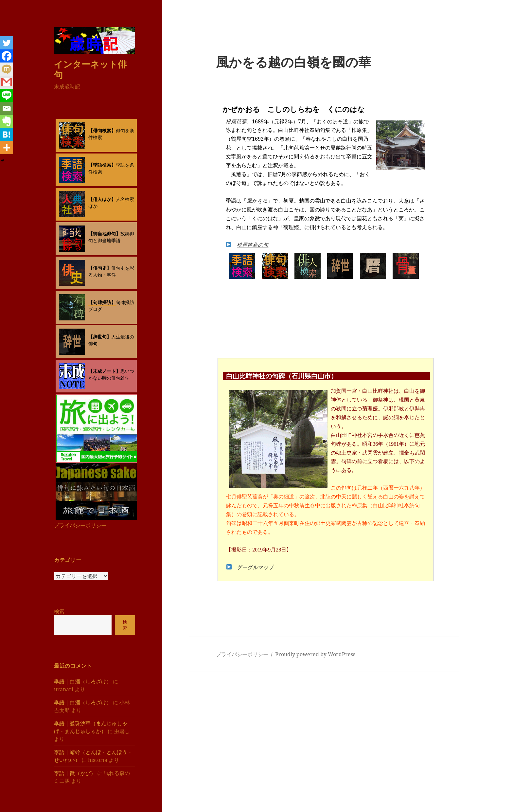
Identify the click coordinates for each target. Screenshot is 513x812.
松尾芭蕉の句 (253, 245)
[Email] (7, 108)
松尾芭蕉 (236, 121)
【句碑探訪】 (102, 302)
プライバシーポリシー (80, 525)
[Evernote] (7, 121)
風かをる (257, 201)
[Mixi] (7, 69)
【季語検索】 (102, 165)
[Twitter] (7, 43)
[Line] (7, 95)
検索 (59, 611)
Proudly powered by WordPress (315, 654)
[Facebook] (7, 56)
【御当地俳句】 (104, 234)
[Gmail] (7, 82)
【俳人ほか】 (102, 199)
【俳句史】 (100, 268)
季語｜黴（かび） (75, 773)
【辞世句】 (100, 337)
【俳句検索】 (102, 130)
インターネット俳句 (90, 69)
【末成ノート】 (104, 371)
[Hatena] (7, 135)
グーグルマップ (256, 567)
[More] (7, 148)
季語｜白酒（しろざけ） (83, 681)
